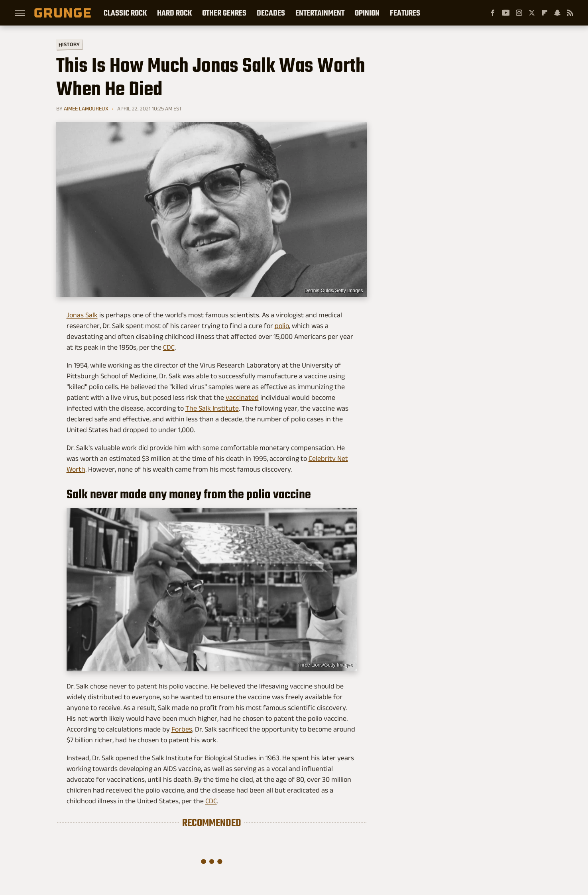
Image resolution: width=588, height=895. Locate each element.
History (69, 44)
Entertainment (320, 13)
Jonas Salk (82, 315)
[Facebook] (493, 13)
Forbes (182, 729)
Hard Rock (174, 13)
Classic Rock (125, 13)
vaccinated (242, 397)
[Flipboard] (545, 13)
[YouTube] (506, 13)
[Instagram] (519, 13)
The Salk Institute (212, 408)
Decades (271, 13)
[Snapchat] (557, 13)
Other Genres (224, 13)
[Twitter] (532, 13)
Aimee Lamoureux (86, 108)
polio (282, 326)
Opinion (367, 13)
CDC (169, 347)
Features (405, 13)
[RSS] (570, 13)
